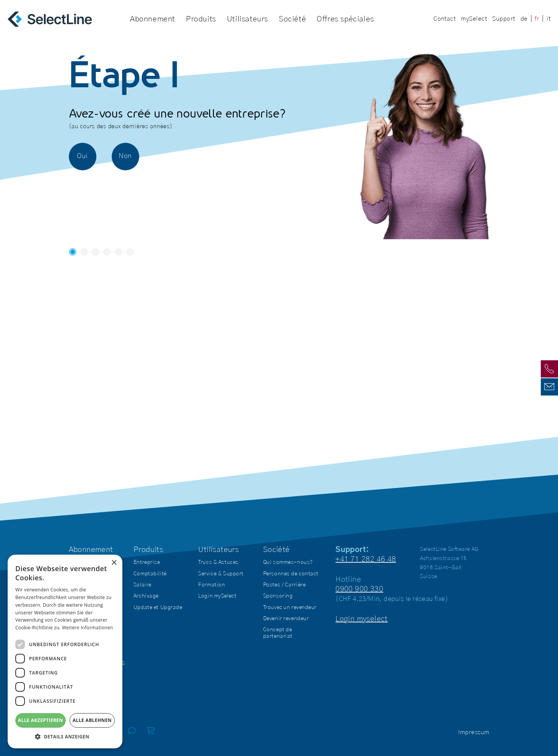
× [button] (114, 563)
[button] (65, 737)
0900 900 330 (359, 589)
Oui (82, 156)
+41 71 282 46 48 (366, 559)
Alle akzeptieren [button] (41, 720)
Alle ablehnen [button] (92, 720)
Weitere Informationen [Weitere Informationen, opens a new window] (88, 628)
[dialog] (65, 651)
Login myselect (362, 619)
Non (125, 156)
